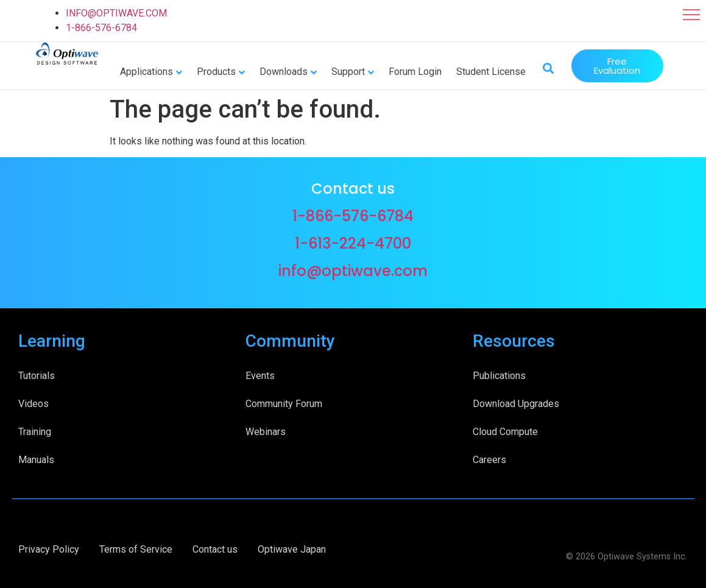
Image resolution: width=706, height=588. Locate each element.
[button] (691, 15)
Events (260, 376)
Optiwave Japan (292, 549)
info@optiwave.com (353, 271)
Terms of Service (136, 549)
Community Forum (284, 404)
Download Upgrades (516, 404)
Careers (489, 460)
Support (348, 72)
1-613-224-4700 (353, 243)
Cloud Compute (505, 432)
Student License (491, 72)
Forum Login (415, 72)
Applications (146, 72)
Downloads (284, 72)
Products (216, 72)
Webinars (266, 432)
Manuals (36, 460)
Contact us (215, 549)
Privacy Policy (49, 549)
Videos (34, 404)
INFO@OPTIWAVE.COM (116, 13)
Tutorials (37, 376)
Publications (499, 376)
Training (35, 432)
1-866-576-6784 (101, 28)
